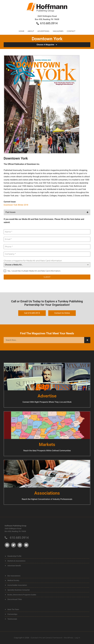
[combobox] (47, 265)
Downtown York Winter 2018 (16, 205)
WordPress (68, 638)
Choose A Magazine (47, 45)
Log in (77, 638)
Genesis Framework (54, 638)
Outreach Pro (36, 638)
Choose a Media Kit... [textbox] (14, 265)
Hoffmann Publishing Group (47, 9)
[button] (47, 212)
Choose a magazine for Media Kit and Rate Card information (33, 261)
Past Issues (10, 212)
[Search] (87, 340)
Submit (47, 277)
